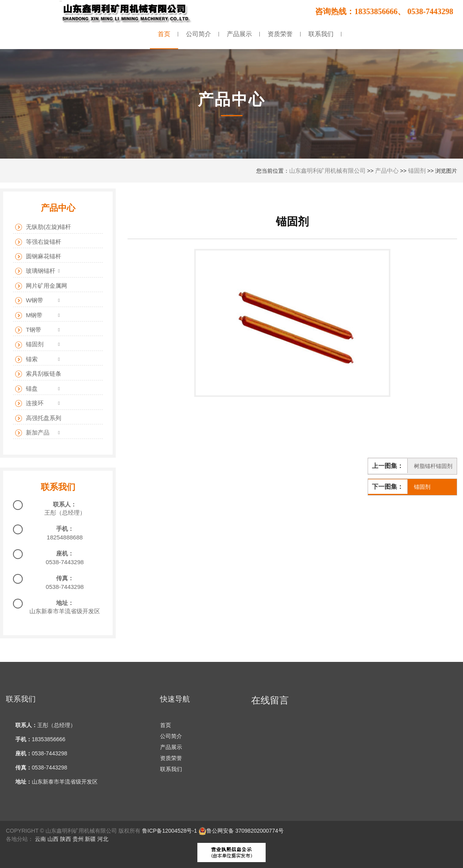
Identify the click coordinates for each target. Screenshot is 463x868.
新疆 (90, 839)
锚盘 (26, 389)
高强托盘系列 (38, 418)
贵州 (78, 839)
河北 (103, 839)
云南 (40, 839)
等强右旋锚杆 (38, 242)
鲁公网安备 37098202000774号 (241, 831)
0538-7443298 (65, 562)
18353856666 (49, 739)
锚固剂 (417, 171)
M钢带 (29, 315)
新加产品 (32, 433)
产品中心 (387, 171)
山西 (53, 839)
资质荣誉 (171, 758)
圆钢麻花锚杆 (38, 257)
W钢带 (29, 301)
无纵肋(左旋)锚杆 (43, 227)
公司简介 (171, 736)
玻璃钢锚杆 (35, 271)
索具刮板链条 (38, 374)
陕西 (66, 839)
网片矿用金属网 (41, 286)
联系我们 (171, 769)
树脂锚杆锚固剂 (433, 466)
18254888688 (65, 537)
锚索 (26, 359)
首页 (166, 725)
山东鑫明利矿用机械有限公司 (327, 171)
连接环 (29, 403)
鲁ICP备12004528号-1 (170, 831)
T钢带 (28, 330)
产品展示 (171, 747)
